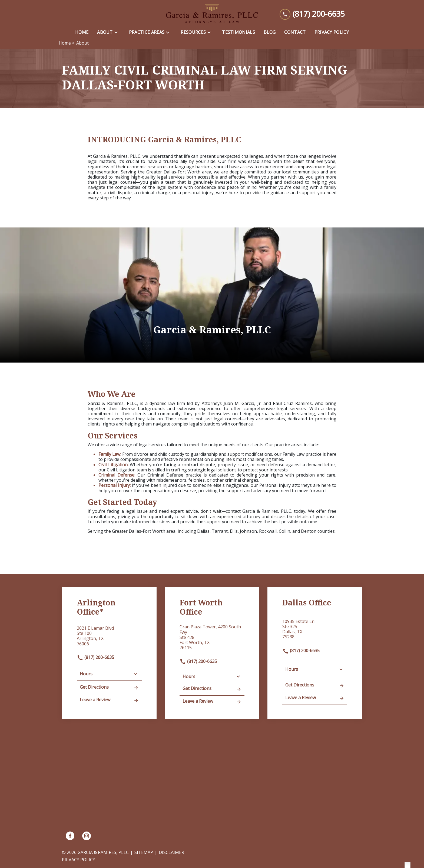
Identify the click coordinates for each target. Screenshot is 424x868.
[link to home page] (212, 14)
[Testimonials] (239, 32)
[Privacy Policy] (332, 32)
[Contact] (295, 32)
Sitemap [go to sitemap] (144, 852)
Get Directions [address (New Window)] (109, 688)
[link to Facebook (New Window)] (70, 836)
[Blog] (270, 32)
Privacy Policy (79, 860)
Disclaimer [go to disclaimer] (171, 852)
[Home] (82, 32)
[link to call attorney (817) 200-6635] (312, 14)
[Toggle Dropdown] (118, 32)
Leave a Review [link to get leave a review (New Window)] (109, 700)
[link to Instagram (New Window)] (87, 836)
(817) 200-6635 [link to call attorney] (95, 657)
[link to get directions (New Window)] (109, 638)
